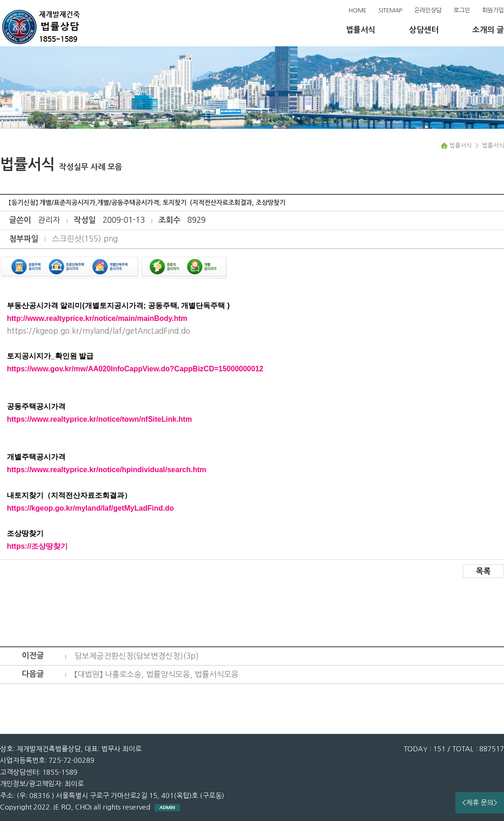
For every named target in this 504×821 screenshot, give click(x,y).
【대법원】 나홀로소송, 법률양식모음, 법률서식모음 (157, 674)
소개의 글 (488, 30)
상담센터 (424, 30)
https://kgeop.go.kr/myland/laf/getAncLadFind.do (99, 331)
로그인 (462, 10)
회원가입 (493, 10)
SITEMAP (390, 10)
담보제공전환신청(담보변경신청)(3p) (137, 656)
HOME (358, 10)
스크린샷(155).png (85, 239)
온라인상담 (428, 10)
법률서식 (361, 30)
